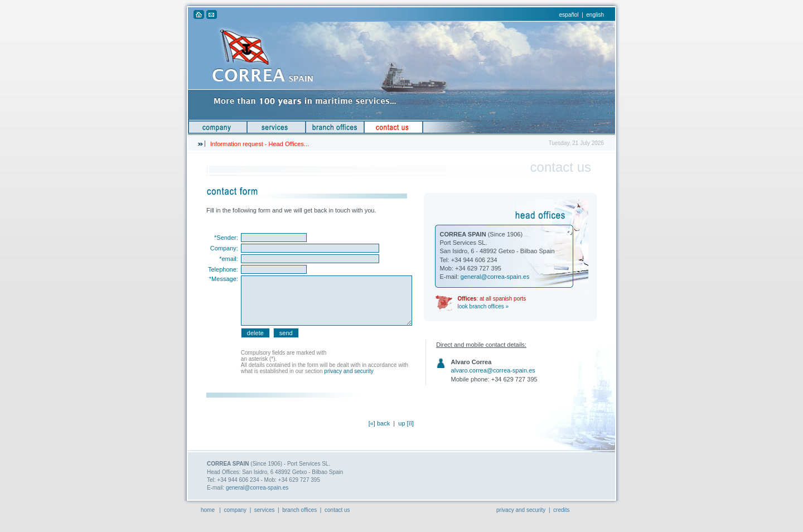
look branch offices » (483, 306)
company (236, 510)
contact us (337, 510)
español (569, 15)
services (265, 510)
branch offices (299, 510)
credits (561, 510)
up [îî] (406, 423)
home (208, 510)
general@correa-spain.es (495, 277)
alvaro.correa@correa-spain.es (493, 370)
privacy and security (349, 371)
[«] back (379, 423)
